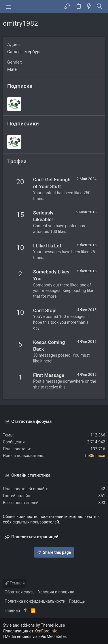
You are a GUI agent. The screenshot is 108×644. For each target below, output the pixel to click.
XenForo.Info (46, 631)
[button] (9, 7)
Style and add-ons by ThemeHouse (34, 625)
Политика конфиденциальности (35, 601)
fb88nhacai (95, 456)
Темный (15, 583)
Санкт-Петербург (24, 52)
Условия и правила (56, 592)
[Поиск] (100, 7)
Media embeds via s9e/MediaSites (36, 636)
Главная (12, 610)
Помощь (77, 601)
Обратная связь (20, 592)
